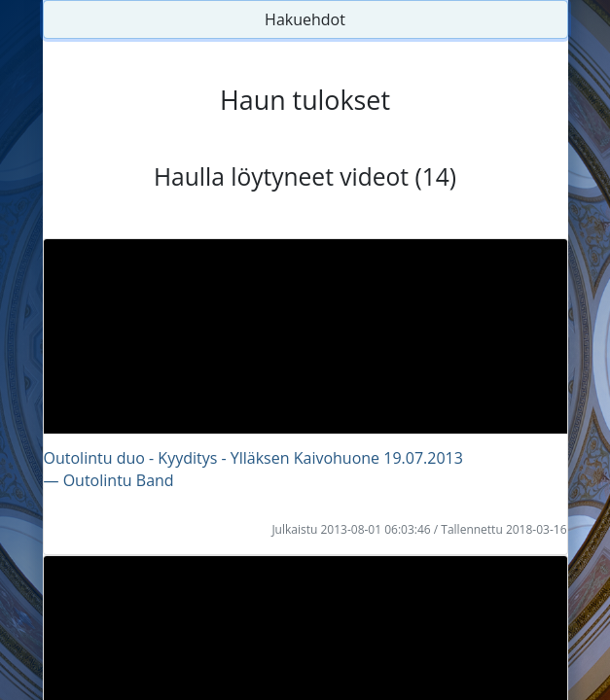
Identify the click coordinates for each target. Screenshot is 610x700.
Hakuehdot (305, 19)
